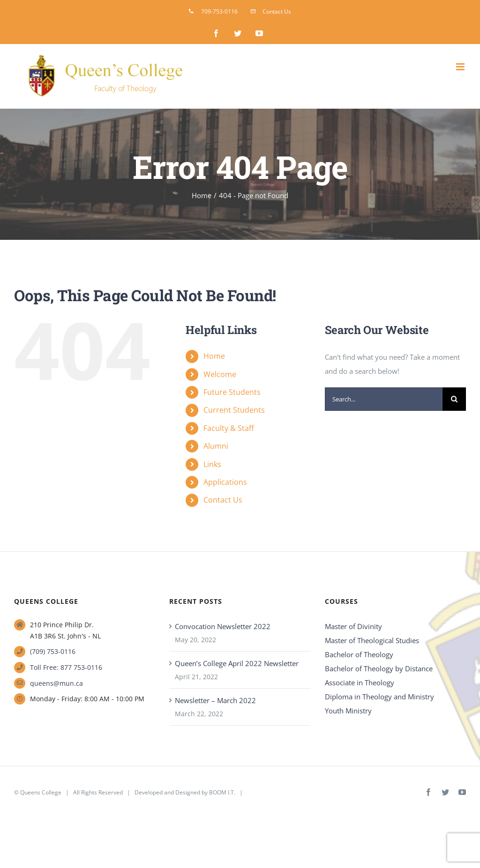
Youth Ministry (348, 711)
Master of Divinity (353, 626)
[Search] (454, 399)
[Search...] (384, 399)
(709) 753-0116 (53, 651)
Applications (225, 482)
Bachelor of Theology (359, 654)
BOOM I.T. (222, 792)
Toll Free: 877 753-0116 (66, 667)
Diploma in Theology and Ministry (379, 697)
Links (212, 464)
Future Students (232, 392)
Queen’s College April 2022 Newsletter (237, 663)
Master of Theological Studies (372, 640)
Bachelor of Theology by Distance (379, 668)
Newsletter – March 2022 (215, 700)
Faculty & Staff (229, 428)
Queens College (41, 792)
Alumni (216, 446)
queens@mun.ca (56, 683)
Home (214, 356)
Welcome (220, 374)
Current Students (234, 410)
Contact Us (223, 500)
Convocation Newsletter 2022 (223, 626)
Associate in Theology (360, 683)
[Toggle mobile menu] (461, 67)
